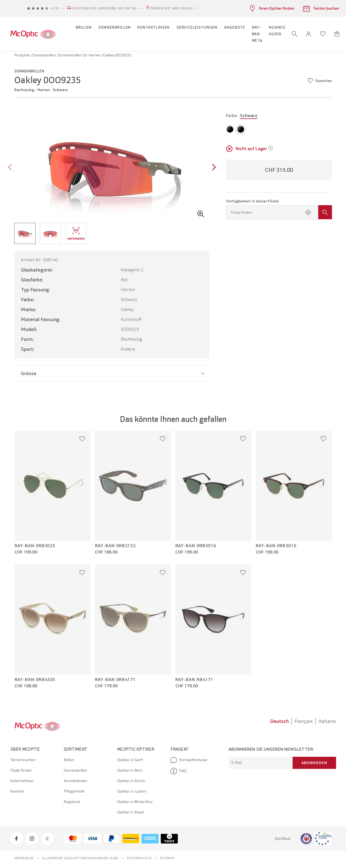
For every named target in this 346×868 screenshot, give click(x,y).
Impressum (24, 858)
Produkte (23, 55)
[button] (309, 34)
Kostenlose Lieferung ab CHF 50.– (106, 8)
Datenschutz (139, 858)
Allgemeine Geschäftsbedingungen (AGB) (80, 858)
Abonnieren (314, 763)
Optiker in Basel (130, 812)
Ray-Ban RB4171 (194, 680)
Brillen (69, 760)
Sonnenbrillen (44, 55)
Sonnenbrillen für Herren (80, 55)
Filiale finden (21, 770)
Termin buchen (23, 760)
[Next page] (213, 168)
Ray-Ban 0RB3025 (35, 546)
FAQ (178, 771)
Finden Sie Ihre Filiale (172, 8)
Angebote (72, 802)
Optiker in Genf (130, 760)
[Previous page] (11, 168)
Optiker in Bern (130, 770)
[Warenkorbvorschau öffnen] (337, 34)
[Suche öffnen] (295, 34)
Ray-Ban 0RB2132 (115, 546)
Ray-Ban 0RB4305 (35, 680)
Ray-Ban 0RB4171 (115, 680)
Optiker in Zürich (131, 781)
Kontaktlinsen (75, 781)
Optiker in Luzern (132, 791)
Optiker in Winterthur (135, 802)
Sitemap (167, 858)
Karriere (17, 791)
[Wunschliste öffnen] (323, 34)
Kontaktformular (189, 760)
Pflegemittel (74, 791)
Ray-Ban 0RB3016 (196, 546)
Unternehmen (22, 781)
